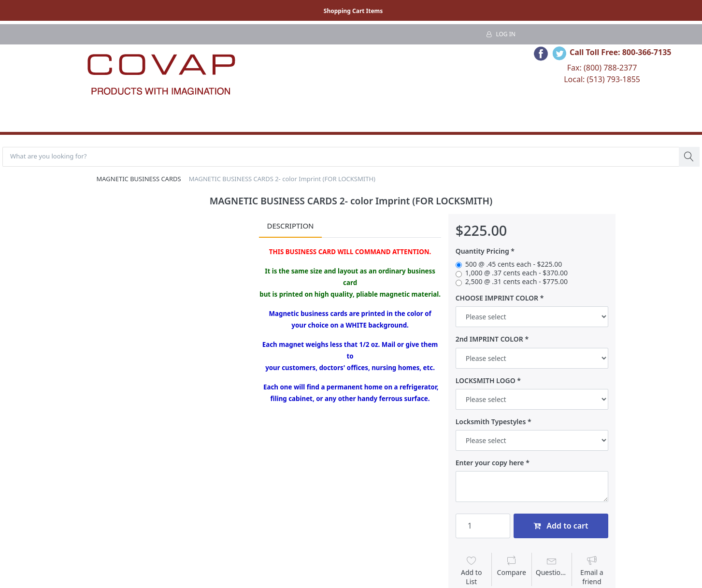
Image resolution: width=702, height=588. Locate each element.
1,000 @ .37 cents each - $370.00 (516, 274)
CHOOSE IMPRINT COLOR (497, 300)
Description (290, 227)
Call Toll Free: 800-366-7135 (621, 52)
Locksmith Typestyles (491, 423)
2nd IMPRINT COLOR (489, 341)
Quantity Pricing (482, 253)
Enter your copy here (490, 464)
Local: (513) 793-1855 (602, 79)
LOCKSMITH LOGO (486, 382)
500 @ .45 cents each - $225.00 (514, 265)
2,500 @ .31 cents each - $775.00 (516, 283)
